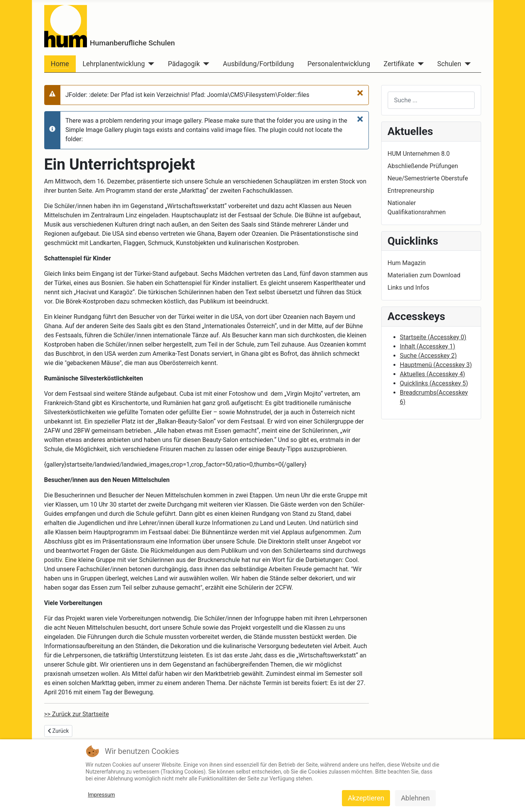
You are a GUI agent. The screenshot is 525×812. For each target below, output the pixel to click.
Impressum (102, 795)
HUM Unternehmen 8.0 (419, 154)
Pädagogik (184, 64)
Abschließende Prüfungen (423, 166)
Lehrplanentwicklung (114, 64)
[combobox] (431, 100)
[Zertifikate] (419, 64)
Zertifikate (399, 64)
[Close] (360, 93)
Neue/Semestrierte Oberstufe (428, 178)
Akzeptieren (366, 798)
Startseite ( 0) (433, 337)
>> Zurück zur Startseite (77, 714)
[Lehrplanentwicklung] (150, 64)
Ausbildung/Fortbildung (258, 64)
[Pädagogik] (205, 64)
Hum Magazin (407, 263)
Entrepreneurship (411, 191)
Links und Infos (408, 288)
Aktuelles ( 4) (433, 374)
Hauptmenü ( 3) (436, 365)
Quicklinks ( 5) (434, 383)
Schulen (449, 64)
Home (60, 64)
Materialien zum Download (424, 275)
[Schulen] (466, 64)
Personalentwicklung (339, 64)
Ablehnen (415, 798)
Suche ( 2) (428, 356)
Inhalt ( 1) (428, 346)
